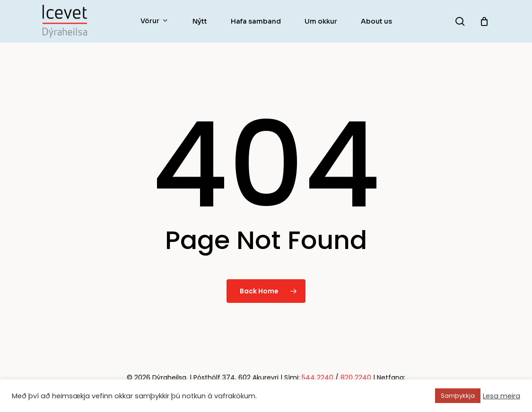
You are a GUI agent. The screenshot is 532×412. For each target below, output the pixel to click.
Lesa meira (501, 396)
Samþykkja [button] (458, 396)
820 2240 (356, 378)
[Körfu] (484, 21)
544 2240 (318, 378)
